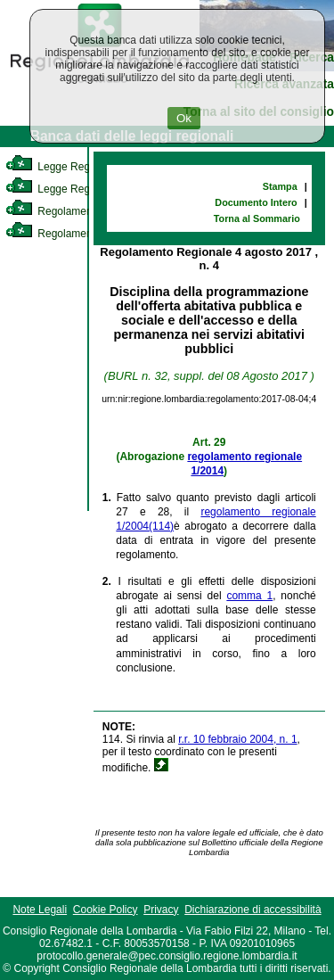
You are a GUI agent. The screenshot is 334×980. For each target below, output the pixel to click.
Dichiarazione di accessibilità (253, 910)
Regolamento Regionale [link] (79, 234)
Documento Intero (256, 202)
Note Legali (40, 910)
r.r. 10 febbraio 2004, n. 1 (237, 739)
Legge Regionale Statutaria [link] (86, 189)
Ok (184, 118)
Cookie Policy (106, 910)
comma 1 (249, 596)
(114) (161, 526)
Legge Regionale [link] (62, 167)
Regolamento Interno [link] (71, 211)
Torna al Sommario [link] (257, 218)
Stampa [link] (280, 186)
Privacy (161, 910)
